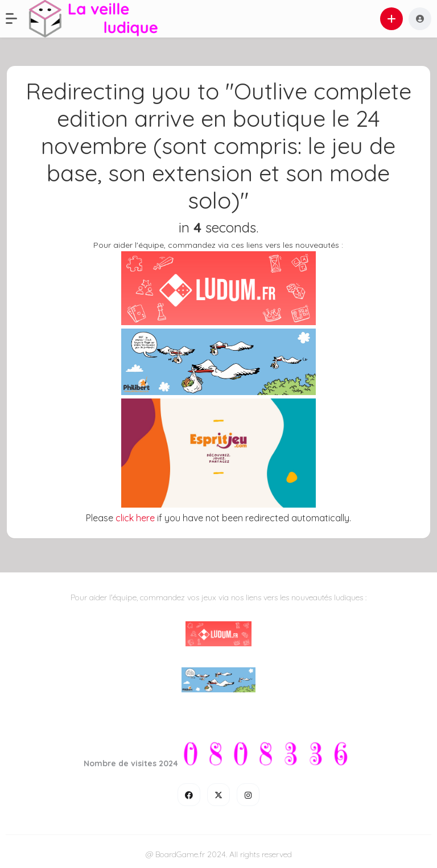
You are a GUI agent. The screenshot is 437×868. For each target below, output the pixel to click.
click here (135, 518)
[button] (17, 19)
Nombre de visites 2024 (131, 763)
